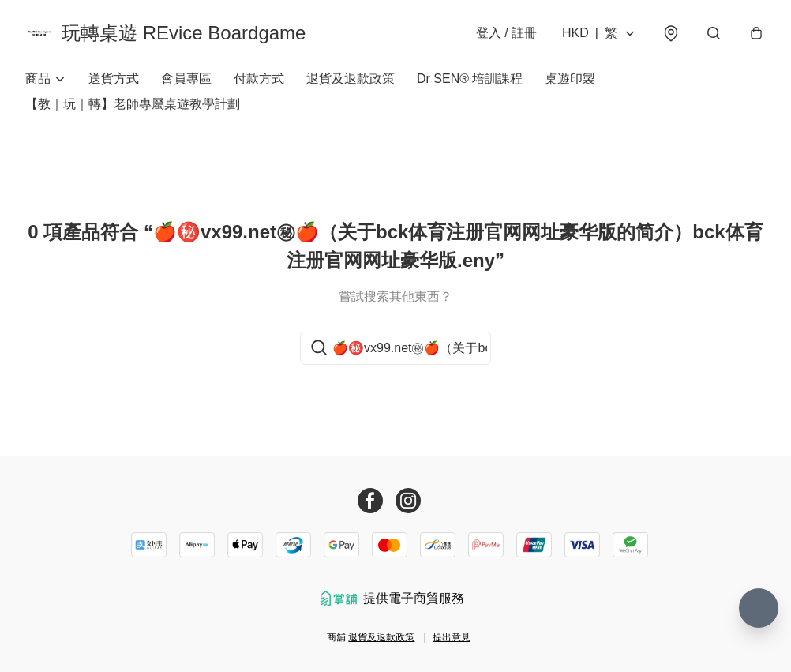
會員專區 (186, 79)
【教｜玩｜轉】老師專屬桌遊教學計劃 (133, 104)
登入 (506, 33)
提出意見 (452, 637)
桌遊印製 (570, 79)
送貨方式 (114, 79)
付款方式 (259, 79)
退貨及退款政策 (351, 79)
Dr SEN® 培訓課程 (470, 79)
